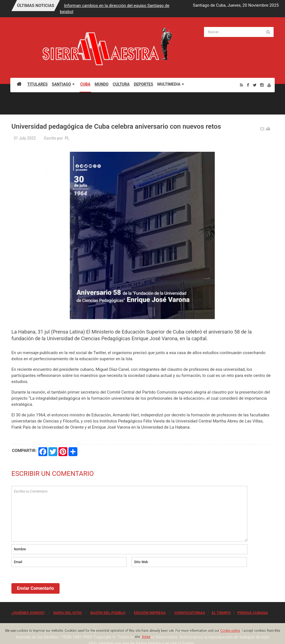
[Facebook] (248, 85)
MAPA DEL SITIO (67, 613)
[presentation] (54, 583)
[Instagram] (262, 85)
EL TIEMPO (221, 613)
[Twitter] (255, 85)
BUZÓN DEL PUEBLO (108, 613)
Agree (146, 637)
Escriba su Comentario (129, 514)
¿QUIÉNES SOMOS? (28, 613)
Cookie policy (230, 631)
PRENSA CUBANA (252, 613)
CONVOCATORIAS (190, 613)
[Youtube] (269, 85)
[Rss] (241, 85)
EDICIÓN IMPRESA (150, 613)
